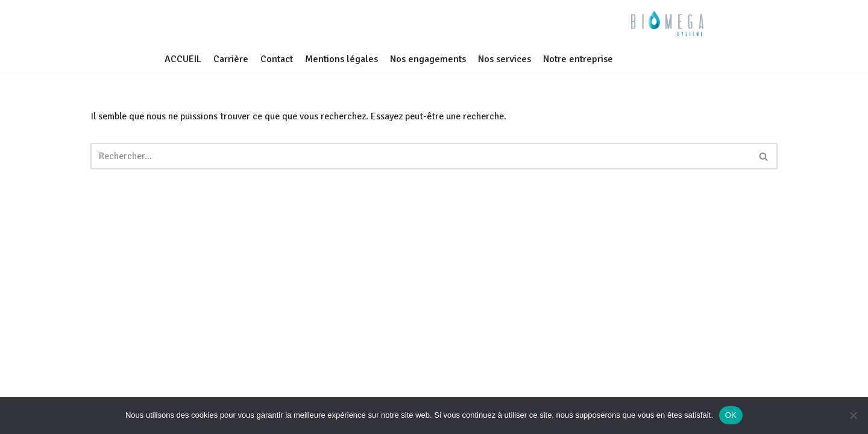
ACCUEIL (183, 59)
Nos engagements (428, 59)
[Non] (853, 415)
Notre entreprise (578, 59)
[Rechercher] (420, 156)
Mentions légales (341, 59)
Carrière (231, 59)
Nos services (505, 59)
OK (731, 415)
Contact (277, 59)
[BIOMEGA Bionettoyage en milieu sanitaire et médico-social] (667, 24)
